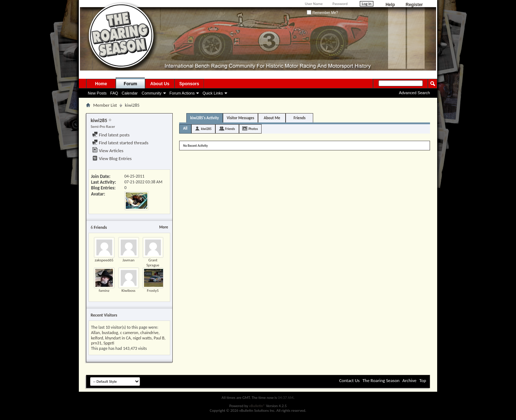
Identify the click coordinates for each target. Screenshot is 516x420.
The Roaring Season (381, 380)
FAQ (114, 93)
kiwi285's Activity (205, 118)
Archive (409, 380)
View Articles (108, 151)
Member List (105, 105)
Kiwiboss (128, 291)
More (164, 227)
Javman (128, 260)
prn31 (96, 343)
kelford (97, 338)
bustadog (110, 333)
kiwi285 (206, 129)
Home (101, 84)
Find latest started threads (120, 143)
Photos (253, 129)
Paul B (159, 338)
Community (152, 93)
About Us (160, 84)
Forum (130, 84)
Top (423, 380)
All (185, 128)
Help (390, 5)
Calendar (130, 93)
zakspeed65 (104, 260)
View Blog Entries (112, 158)
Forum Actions (182, 93)
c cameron (129, 333)
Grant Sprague (153, 263)
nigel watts (142, 338)
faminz (104, 291)
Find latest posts (111, 135)
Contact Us (349, 380)
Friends (299, 118)
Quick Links (213, 93)
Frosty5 (153, 291)
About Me (272, 118)
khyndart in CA (118, 338)
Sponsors (189, 84)
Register (414, 5)
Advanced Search (414, 93)
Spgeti (109, 343)
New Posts (97, 93)
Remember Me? (322, 13)
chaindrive (150, 333)
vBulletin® (257, 406)
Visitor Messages (241, 118)
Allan (95, 333)
